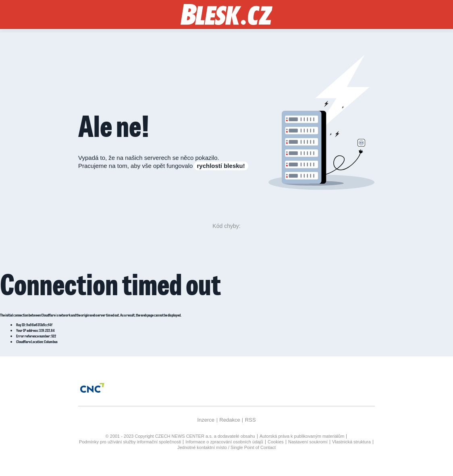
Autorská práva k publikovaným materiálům (302, 436)
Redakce (230, 420)
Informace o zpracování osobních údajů (224, 442)
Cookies (276, 442)
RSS (250, 420)
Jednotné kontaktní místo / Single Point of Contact (226, 447)
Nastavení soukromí (308, 442)
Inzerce (206, 420)
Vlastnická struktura (351, 442)
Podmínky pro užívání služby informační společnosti (130, 442)
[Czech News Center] (92, 388)
